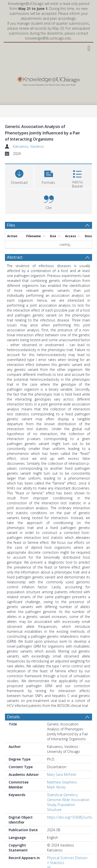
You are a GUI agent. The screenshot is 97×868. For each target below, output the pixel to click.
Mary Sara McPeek (62, 774)
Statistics (57, 863)
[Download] (19, 176)
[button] (48, 176)
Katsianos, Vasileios (28, 146)
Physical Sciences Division (67, 858)
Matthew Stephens (62, 782)
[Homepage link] (48, 80)
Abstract (15, 257)
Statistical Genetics (62, 795)
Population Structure (61, 807)
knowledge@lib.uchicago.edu (48, 38)
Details (13, 717)
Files (11, 225)
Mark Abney (56, 787)
